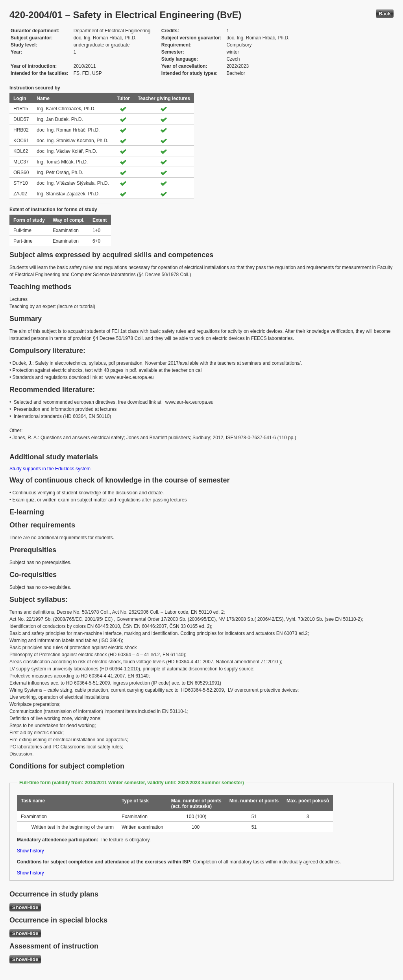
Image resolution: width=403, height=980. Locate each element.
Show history (31, 851)
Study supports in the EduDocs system (50, 469)
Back (385, 14)
